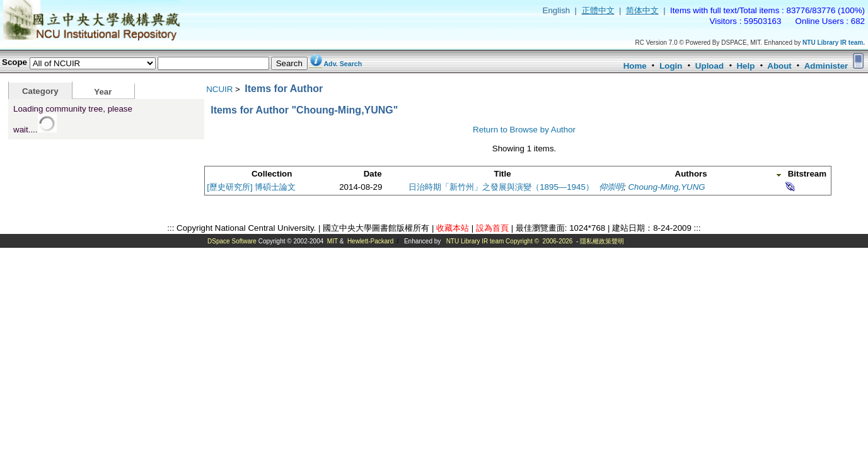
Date (373, 174)
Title (503, 174)
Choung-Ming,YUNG (666, 187)
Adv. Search (343, 64)
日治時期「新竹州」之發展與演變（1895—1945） (501, 187)
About (779, 66)
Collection (272, 174)
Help (745, 66)
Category (40, 91)
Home (635, 66)
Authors (691, 174)
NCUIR (219, 89)
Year (103, 92)
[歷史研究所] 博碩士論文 (251, 187)
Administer (826, 66)
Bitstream (807, 174)
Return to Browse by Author (524, 130)
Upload (709, 66)
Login (671, 66)
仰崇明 (611, 187)
